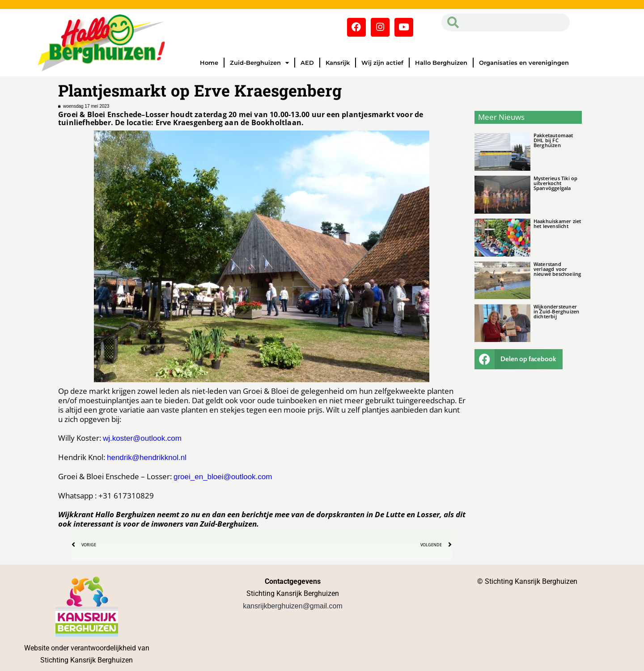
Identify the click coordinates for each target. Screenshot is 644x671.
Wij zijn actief (382, 63)
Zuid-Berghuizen (259, 63)
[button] (519, 359)
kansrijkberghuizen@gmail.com (293, 606)
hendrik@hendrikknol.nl (147, 458)
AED (307, 63)
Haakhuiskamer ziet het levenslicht (557, 224)
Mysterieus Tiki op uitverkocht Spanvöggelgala (556, 183)
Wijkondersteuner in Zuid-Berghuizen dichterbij (557, 311)
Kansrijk (338, 63)
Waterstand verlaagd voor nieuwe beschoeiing (557, 269)
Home (209, 63)
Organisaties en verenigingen (524, 63)
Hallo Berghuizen (441, 63)
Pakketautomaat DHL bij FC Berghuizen (553, 140)
